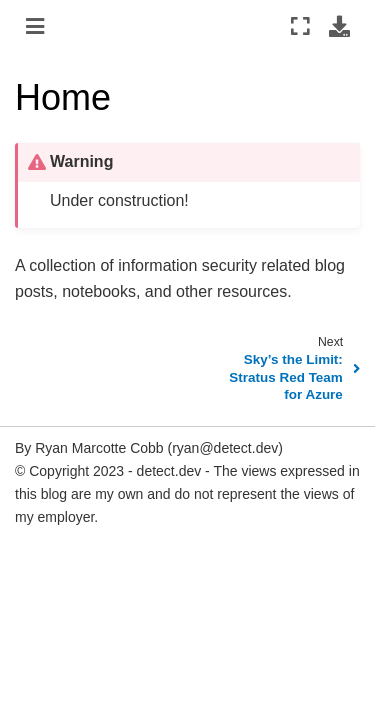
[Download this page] (339, 26)
